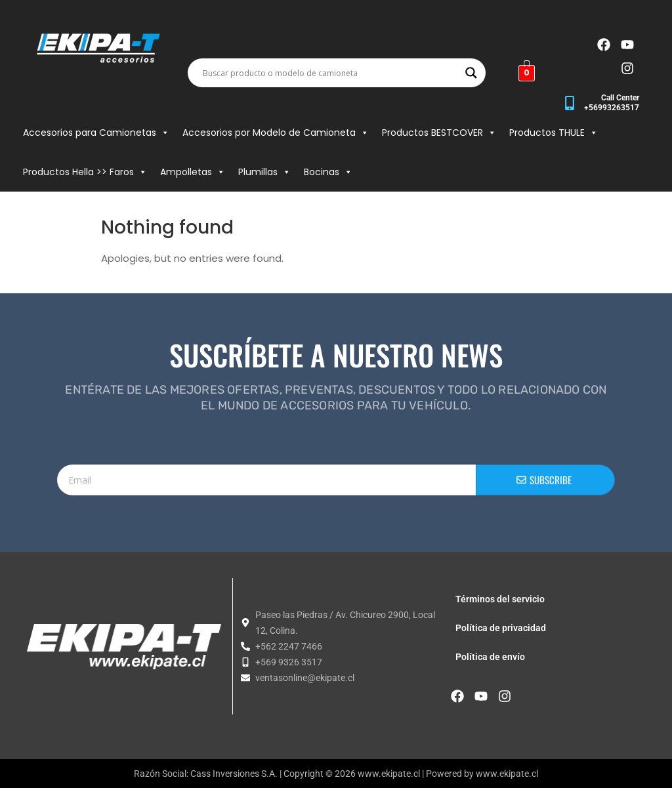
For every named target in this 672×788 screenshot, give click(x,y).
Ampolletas (193, 172)
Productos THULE (554, 133)
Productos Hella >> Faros (85, 172)
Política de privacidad (501, 628)
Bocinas (328, 172)
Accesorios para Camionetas (96, 133)
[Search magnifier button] (471, 73)
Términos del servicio (500, 599)
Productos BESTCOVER (439, 133)
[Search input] (331, 73)
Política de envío (490, 657)
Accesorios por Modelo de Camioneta (276, 133)
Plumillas (264, 172)
